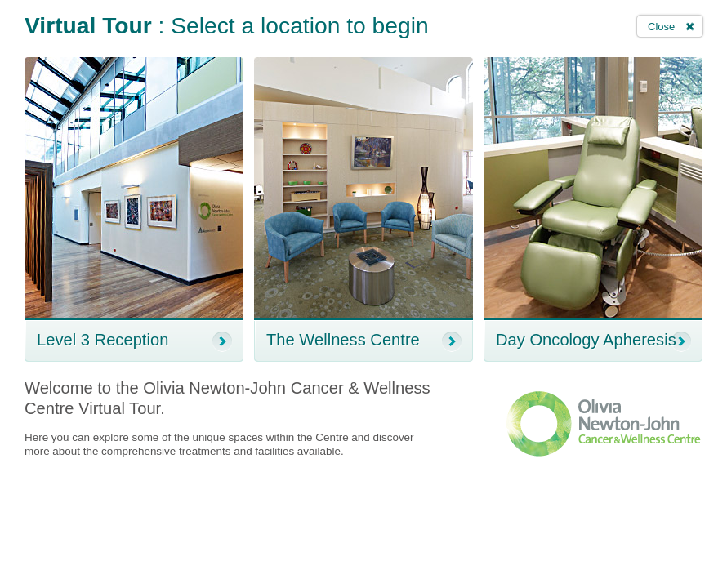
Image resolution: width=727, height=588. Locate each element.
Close (661, 27)
